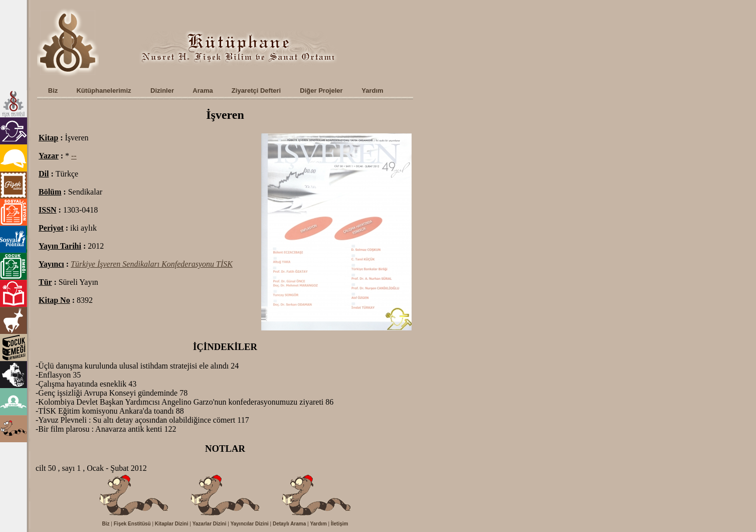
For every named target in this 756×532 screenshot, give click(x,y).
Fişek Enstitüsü (132, 524)
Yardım (318, 524)
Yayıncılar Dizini (250, 524)
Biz (106, 524)
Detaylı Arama (289, 524)
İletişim (339, 524)
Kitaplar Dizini (172, 524)
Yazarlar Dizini (210, 524)
